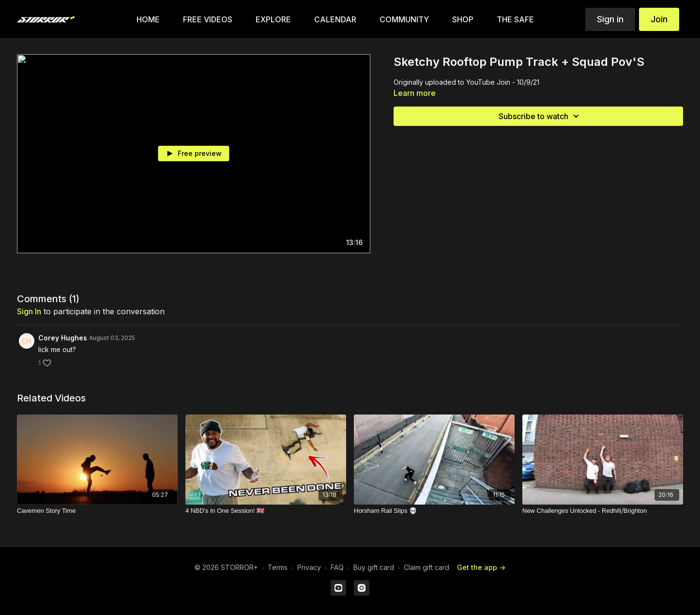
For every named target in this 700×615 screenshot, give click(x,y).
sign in (29, 311)
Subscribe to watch (540, 116)
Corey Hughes (63, 338)
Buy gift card (374, 567)
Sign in (610, 19)
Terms (278, 567)
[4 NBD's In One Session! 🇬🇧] (266, 511)
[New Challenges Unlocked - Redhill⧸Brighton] (603, 511)
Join (659, 19)
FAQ (337, 567)
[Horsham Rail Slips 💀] (434, 511)
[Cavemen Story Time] (97, 511)
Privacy (309, 567)
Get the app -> (481, 567)
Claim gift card (426, 567)
